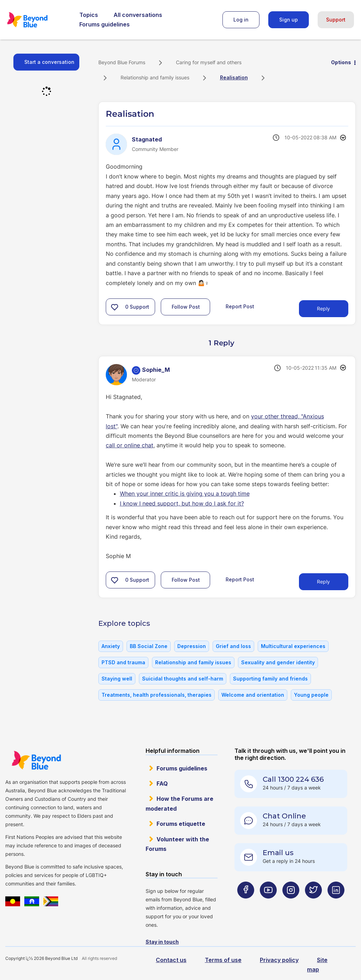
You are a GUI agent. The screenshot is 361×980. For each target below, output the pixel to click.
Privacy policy (279, 960)
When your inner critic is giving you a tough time (185, 494)
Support (336, 20)
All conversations (138, 15)
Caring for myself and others (209, 62)
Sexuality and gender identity (278, 662)
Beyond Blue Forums (37, 20)
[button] (115, 307)
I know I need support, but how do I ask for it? (182, 503)
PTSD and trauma (123, 662)
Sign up (289, 20)
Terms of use (223, 960)
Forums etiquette (181, 824)
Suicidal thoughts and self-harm (183, 679)
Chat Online (284, 816)
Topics (89, 15)
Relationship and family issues (155, 77)
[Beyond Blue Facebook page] (246, 904)
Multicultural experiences (293, 646)
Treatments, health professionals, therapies (157, 695)
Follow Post (186, 307)
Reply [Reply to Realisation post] (323, 308)
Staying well (117, 679)
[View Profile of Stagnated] (147, 139)
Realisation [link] (234, 77)
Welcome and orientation (253, 695)
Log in (241, 20)
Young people (311, 695)
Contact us (171, 960)
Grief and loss (233, 646)
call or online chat (130, 445)
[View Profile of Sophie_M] (156, 370)
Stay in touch (162, 942)
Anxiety (111, 646)
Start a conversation (49, 62)
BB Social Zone (149, 646)
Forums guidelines (105, 24)
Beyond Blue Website (36, 760)
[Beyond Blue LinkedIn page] (336, 904)
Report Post (240, 306)
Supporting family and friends (270, 679)
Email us (278, 853)
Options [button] (341, 62)
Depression (192, 646)
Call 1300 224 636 (293, 779)
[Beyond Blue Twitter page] (313, 904)
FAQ (162, 784)
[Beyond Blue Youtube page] (268, 904)
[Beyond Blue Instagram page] (291, 904)
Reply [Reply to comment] (323, 582)
